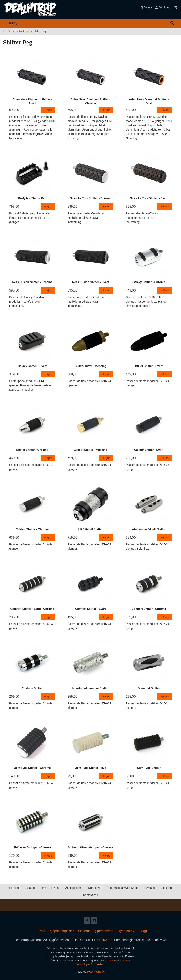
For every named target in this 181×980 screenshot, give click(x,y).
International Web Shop (123, 888)
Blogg (143, 931)
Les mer (112, 960)
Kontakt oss (90, 895)
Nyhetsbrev (126, 931)
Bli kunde (31, 888)
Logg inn (166, 888)
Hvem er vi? (94, 888)
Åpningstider (73, 888)
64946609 (104, 940)
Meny (10, 23)
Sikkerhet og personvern (96, 931)
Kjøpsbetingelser (62, 931)
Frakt (41, 931)
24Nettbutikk (98, 972)
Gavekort (149, 888)
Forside (7, 31)
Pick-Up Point (51, 888)
